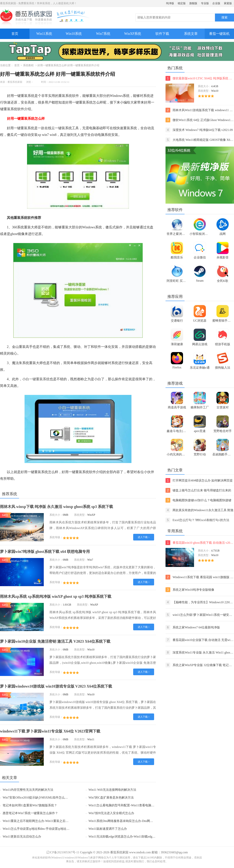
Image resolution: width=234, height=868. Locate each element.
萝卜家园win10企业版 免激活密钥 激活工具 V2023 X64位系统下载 (55, 641)
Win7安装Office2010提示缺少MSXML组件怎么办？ (37, 797)
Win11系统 (44, 34)
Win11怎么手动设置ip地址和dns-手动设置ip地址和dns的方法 (43, 829)
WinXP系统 (133, 34)
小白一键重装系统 (36, 379)
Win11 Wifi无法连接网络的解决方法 (112, 790)
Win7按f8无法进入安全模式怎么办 (111, 813)
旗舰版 (193, 3)
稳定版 (182, 3)
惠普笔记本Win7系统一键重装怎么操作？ (30, 813)
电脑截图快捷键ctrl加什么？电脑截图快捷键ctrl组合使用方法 (198, 500)
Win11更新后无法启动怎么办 (22, 837)
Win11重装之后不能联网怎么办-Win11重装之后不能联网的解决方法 (48, 821)
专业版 (205, 3)
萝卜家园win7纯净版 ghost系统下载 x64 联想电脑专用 (45, 552)
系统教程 (28, 65)
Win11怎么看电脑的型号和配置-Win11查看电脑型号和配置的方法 (132, 805)
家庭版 (228, 3)
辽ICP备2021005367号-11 (63, 852)
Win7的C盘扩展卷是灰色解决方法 (111, 797)
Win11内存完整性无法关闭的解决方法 (28, 790)
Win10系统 (74, 34)
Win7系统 (103, 34)
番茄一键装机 (221, 32)
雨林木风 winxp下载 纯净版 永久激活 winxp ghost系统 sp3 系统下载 (57, 507)
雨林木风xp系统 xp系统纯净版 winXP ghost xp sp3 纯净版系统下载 (56, 596)
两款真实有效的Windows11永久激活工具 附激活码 (199, 510)
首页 (15, 34)
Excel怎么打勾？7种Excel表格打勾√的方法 (197, 520)
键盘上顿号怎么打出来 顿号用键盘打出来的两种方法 (198, 490)
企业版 (216, 3)
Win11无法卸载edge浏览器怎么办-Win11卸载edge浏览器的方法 (130, 837)
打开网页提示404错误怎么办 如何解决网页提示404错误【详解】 (199, 480)
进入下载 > (144, 537)
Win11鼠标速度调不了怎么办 (108, 829)
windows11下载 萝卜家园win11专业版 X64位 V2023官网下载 (50, 731)
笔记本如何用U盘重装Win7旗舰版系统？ (30, 805)
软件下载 (162, 34)
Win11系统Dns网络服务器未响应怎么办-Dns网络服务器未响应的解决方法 (137, 821)
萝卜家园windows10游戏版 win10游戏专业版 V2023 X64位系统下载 (56, 686)
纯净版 (170, 3)
